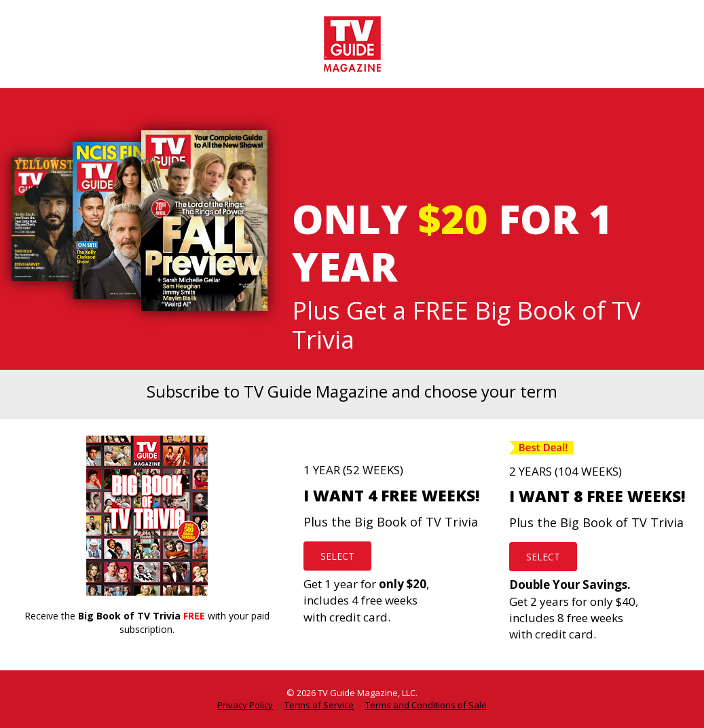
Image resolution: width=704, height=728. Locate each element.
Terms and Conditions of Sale (426, 705)
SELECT (337, 556)
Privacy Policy (245, 705)
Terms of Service (319, 705)
